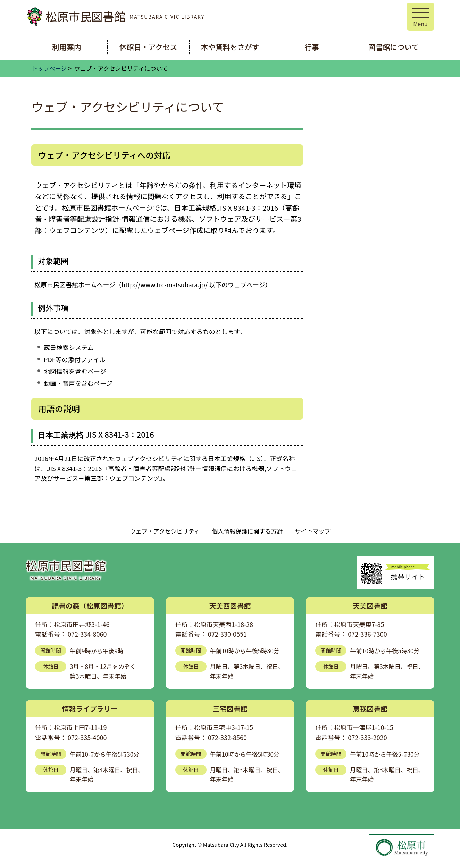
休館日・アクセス (148, 47)
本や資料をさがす (230, 47)
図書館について (393, 47)
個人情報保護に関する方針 (248, 531)
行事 (312, 47)
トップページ (49, 68)
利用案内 (67, 47)
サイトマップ (313, 531)
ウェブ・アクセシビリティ (165, 531)
